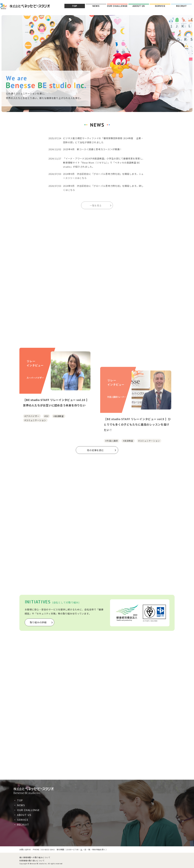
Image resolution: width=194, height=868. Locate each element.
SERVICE (160, 6)
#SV (46, 462)
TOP (75, 6)
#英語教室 (59, 462)
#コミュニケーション (35, 466)
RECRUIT (181, 6)
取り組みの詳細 (38, 622)
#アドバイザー (32, 462)
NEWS (96, 6)
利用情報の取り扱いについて (32, 860)
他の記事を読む (95, 450)
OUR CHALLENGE (117, 6)
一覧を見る (96, 209)
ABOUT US (139, 6)
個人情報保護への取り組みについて (35, 857)
